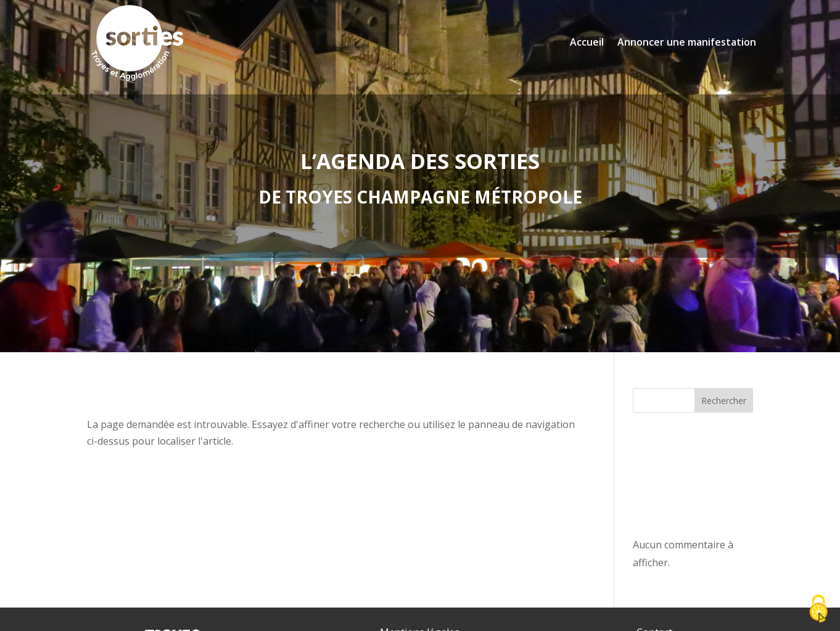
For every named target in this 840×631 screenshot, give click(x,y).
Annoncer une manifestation (687, 42)
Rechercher (724, 401)
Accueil (587, 42)
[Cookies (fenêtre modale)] (818, 610)
